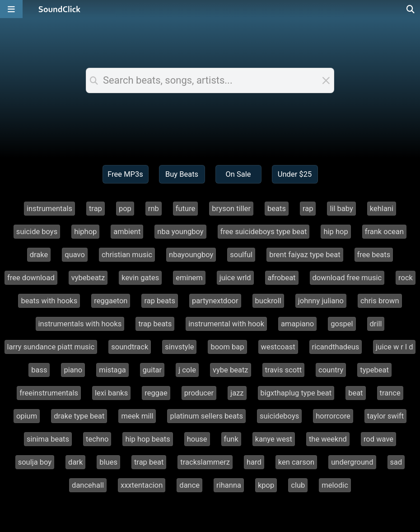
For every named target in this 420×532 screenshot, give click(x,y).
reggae (156, 393)
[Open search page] (411, 9)
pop (125, 209)
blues (108, 462)
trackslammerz (205, 462)
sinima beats (48, 439)
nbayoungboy (191, 255)
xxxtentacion (142, 485)
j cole (187, 370)
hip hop (336, 232)
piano (73, 370)
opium (27, 416)
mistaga (112, 370)
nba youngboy (180, 232)
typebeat (374, 370)
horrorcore (333, 416)
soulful (241, 255)
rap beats (160, 301)
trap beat (149, 462)
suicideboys (279, 416)
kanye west (274, 439)
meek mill (137, 416)
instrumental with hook (226, 324)
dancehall (88, 485)
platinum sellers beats (206, 416)
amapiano (297, 324)
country (331, 370)
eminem (189, 278)
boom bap (227, 347)
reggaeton (111, 301)
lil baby (341, 209)
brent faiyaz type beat (305, 255)
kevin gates (140, 278)
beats (277, 209)
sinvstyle (179, 347)
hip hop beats (147, 439)
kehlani (382, 209)
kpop (266, 485)
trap (96, 209)
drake (39, 255)
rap (308, 209)
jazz (237, 393)
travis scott (284, 370)
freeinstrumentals (49, 393)
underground (352, 462)
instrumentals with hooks (80, 324)
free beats (374, 255)
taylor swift (385, 416)
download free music (347, 278)
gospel (342, 324)
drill (376, 324)
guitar (152, 370)
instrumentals (49, 209)
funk (231, 439)
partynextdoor (215, 301)
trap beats (155, 324)
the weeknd (328, 439)
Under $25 (295, 174)
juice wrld (235, 278)
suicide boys (37, 232)
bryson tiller (231, 209)
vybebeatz (88, 278)
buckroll (268, 301)
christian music (127, 255)
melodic (335, 485)
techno (97, 439)
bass (39, 370)
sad (396, 462)
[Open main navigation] (11, 9)
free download (31, 278)
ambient (127, 232)
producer (199, 393)
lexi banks (111, 393)
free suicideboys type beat (264, 232)
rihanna (229, 485)
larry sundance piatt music (51, 347)
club (298, 485)
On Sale (238, 174)
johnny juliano (321, 301)
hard (254, 462)
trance (390, 393)
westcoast (278, 347)
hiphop (85, 232)
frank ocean (384, 232)
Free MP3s (125, 174)
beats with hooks (49, 301)
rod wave (378, 439)
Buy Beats (182, 174)
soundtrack (130, 347)
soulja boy (35, 462)
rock (406, 278)
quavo (75, 255)
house (197, 439)
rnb (154, 209)
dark (75, 462)
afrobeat (282, 278)
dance (189, 485)
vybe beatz (230, 370)
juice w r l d (394, 347)
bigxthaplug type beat (296, 393)
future (186, 209)
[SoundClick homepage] (60, 9)
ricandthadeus (336, 347)
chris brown (380, 301)
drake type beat (79, 416)
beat (355, 393)
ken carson (296, 462)
